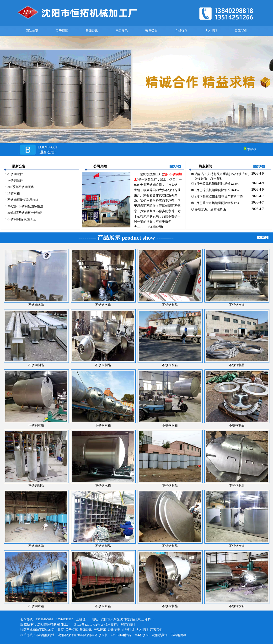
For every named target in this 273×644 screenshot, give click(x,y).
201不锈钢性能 (121, 635)
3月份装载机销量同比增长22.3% (217, 184)
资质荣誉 (151, 31)
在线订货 (181, 31)
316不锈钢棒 (86, 635)
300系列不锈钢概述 (21, 187)
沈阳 (61, 635)
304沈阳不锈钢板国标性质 (25, 206)
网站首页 (32, 31)
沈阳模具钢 (160, 635)
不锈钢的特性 (45, 635)
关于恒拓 (62, 31)
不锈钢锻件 (15, 174)
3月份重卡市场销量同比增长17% (217, 203)
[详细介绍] (156, 227)
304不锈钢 (142, 635)
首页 (61, 630)
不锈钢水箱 (170, 365)
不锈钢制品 (170, 305)
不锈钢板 (102, 635)
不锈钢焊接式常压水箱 (23, 200)
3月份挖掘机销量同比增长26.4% (217, 190)
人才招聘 (211, 31)
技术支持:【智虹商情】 (120, 625)
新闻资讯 (92, 31)
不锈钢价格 (179, 635)
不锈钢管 (70, 635)
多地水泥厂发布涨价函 (210, 209)
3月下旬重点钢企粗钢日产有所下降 (219, 196)
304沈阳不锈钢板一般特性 (25, 213)
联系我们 (241, 31)
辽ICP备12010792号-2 (87, 625)
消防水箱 (14, 193)
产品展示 (122, 31)
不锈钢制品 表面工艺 (22, 219)
